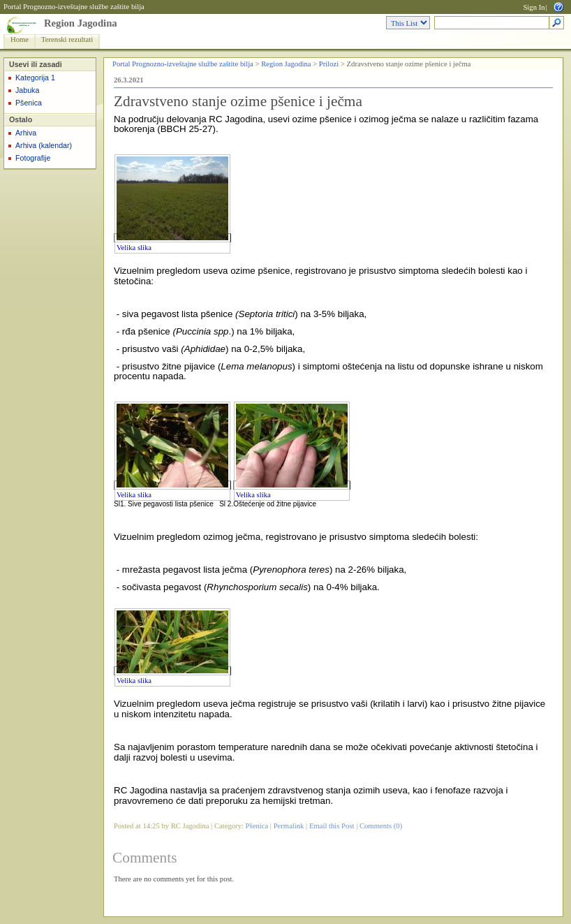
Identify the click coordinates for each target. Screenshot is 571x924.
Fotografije (33, 158)
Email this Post (332, 826)
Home (20, 39)
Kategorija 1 (35, 78)
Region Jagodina (81, 23)
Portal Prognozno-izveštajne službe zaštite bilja (74, 7)
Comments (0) (381, 826)
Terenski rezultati (67, 39)
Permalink (289, 826)
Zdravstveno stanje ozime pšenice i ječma (238, 101)
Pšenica (29, 103)
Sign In (534, 7)
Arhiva (26, 133)
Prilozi (329, 64)
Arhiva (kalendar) (44, 145)
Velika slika (134, 248)
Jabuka (27, 90)
